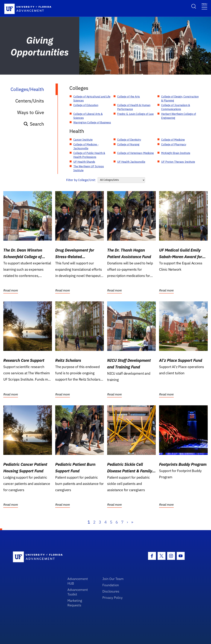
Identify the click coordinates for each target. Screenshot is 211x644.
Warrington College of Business (92, 122)
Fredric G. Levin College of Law (135, 114)
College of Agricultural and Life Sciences (92, 99)
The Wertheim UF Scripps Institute (89, 168)
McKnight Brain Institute (176, 153)
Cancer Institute (83, 140)
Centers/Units (30, 101)
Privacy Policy (113, 598)
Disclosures (111, 591)
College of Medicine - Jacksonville (86, 146)
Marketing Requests (75, 603)
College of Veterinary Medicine (136, 153)
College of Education (86, 105)
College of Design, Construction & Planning (180, 99)
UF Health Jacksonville (131, 162)
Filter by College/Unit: (81, 180)
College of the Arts (128, 97)
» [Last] (132, 522)
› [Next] (127, 522)
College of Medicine (173, 140)
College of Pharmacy (174, 144)
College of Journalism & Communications (176, 107)
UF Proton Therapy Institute (178, 162)
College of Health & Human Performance (134, 107)
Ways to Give (31, 112)
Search (34, 124)
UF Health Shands (84, 162)
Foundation (111, 585)
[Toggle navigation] (204, 6)
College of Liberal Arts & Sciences (88, 116)
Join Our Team (113, 579)
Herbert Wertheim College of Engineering (179, 116)
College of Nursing (128, 144)
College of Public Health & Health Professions (89, 155)
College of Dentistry (129, 140)
